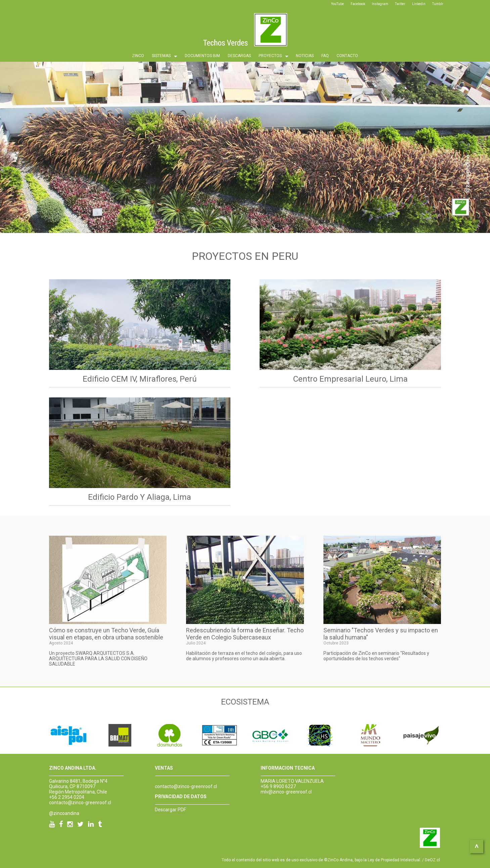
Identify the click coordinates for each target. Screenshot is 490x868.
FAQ (325, 56)
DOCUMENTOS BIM (202, 56)
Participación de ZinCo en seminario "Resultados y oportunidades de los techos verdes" (376, 656)
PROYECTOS (273, 56)
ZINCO (138, 56)
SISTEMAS (164, 56)
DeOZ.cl (432, 860)
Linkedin (419, 4)
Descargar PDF (170, 810)
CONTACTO (347, 56)
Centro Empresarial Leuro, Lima (350, 379)
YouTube (338, 4)
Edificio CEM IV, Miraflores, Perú (140, 379)
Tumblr (438, 4)
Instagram (380, 4)
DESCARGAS (239, 56)
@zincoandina (64, 813)
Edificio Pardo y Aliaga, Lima (140, 497)
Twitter (400, 4)
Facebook (358, 4)
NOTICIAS (305, 56)
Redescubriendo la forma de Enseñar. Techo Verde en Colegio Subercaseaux (245, 634)
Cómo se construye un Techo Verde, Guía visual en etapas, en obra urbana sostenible (106, 634)
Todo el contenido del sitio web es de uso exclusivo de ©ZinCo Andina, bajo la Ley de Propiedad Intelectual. (321, 860)
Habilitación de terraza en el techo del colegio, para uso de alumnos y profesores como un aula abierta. (244, 656)
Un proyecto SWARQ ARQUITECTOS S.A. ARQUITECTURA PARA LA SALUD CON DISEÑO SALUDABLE (98, 659)
